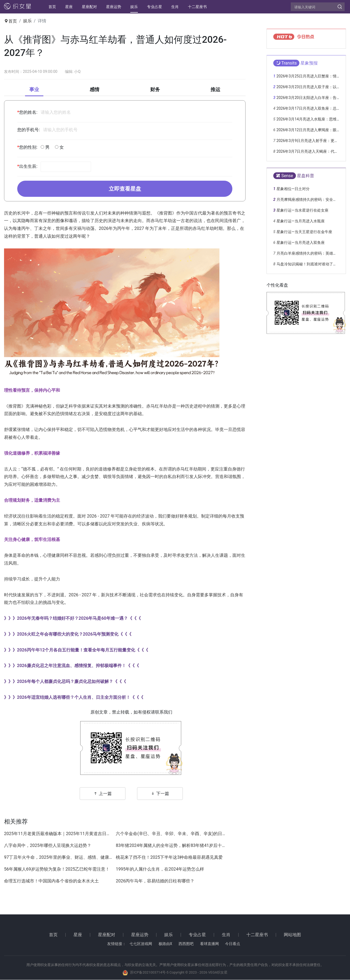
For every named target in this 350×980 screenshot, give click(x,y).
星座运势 (114, 7)
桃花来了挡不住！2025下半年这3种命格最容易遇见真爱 (169, 858)
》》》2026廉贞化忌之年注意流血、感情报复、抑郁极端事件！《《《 (71, 666)
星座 (69, 7)
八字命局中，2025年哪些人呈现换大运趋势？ (48, 846)
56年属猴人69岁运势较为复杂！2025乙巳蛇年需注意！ (57, 870)
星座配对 (89, 7)
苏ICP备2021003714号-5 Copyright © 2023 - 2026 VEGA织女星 (179, 973)
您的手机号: (29, 130)
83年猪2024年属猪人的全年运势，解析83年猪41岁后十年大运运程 (170, 846)
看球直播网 (209, 944)
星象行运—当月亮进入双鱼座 (301, 243)
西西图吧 (186, 944)
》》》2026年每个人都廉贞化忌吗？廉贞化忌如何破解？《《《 (65, 682)
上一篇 (103, 794)
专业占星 (155, 7)
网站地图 (292, 935)
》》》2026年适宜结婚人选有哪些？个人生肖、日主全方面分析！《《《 (74, 698)
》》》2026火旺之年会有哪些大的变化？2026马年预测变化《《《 (68, 634)
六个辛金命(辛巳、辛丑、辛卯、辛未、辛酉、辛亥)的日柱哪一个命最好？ (170, 834)
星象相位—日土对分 (293, 189)
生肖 (175, 7)
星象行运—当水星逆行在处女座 (302, 210)
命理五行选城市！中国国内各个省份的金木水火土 (51, 881)
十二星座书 (197, 7)
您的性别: (27, 147)
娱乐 (134, 7)
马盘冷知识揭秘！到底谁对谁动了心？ (309, 264)
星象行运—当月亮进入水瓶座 (301, 221)
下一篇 (160, 794)
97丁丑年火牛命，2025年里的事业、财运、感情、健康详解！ (59, 858)
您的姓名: (27, 112)
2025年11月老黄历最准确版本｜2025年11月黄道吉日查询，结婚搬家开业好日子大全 (59, 834)
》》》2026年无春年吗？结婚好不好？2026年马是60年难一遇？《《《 (72, 619)
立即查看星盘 (125, 189)
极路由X (165, 944)
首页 (52, 7)
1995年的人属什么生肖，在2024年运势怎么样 (160, 870)
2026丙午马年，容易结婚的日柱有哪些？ (155, 881)
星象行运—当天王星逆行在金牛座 (304, 232)
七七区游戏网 (141, 944)
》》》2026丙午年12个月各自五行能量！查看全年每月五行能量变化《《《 (76, 650)
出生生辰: (27, 167)
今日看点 (233, 944)
